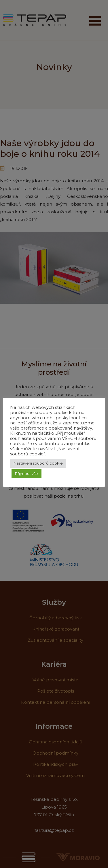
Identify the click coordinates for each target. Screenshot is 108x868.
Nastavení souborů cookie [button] (38, 463)
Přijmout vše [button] (26, 473)
